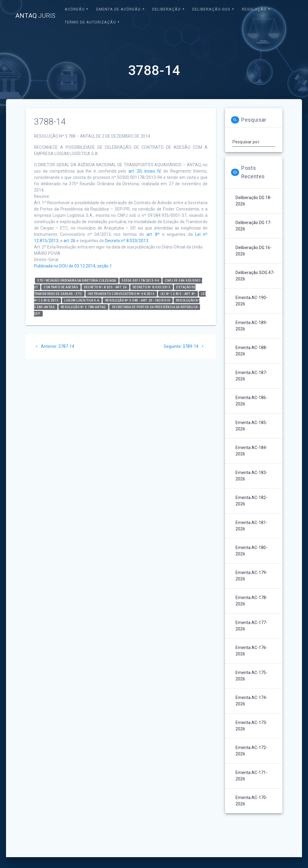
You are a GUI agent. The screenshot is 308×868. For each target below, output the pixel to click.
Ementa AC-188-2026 (251, 351)
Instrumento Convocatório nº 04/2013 (121, 294)
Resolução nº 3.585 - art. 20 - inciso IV (138, 300)
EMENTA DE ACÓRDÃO (119, 9)
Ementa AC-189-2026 (251, 326)
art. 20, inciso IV (144, 171)
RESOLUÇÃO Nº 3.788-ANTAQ (83, 307)
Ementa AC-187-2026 (251, 376)
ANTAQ (35, 16)
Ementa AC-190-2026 (251, 301)
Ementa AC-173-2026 (251, 726)
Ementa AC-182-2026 (251, 501)
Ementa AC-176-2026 (251, 651)
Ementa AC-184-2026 (251, 451)
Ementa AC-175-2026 (251, 676)
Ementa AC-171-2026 (251, 776)
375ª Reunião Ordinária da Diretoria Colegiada (77, 281)
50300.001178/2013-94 (140, 281)
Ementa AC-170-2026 (251, 801)
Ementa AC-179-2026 (251, 576)
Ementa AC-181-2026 (251, 526)
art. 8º (153, 234)
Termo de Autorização (90, 22)
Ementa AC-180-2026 (251, 551)
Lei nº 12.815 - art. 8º (178, 294)
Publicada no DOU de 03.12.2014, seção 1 (73, 266)
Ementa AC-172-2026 (251, 751)
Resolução (254, 9)
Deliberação (166, 9)
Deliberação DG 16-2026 (254, 251)
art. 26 (69, 241)
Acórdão (75, 9)
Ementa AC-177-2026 (251, 626)
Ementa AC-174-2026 (251, 701)
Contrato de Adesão (61, 287)
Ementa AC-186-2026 (251, 401)
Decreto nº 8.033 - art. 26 (105, 287)
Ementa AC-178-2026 (251, 601)
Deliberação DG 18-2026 (254, 201)
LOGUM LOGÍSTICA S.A (82, 300)
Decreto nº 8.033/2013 (127, 241)
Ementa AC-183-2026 (251, 476)
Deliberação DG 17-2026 (254, 226)
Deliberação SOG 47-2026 (255, 276)
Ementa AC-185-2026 (251, 426)
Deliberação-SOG (211, 9)
